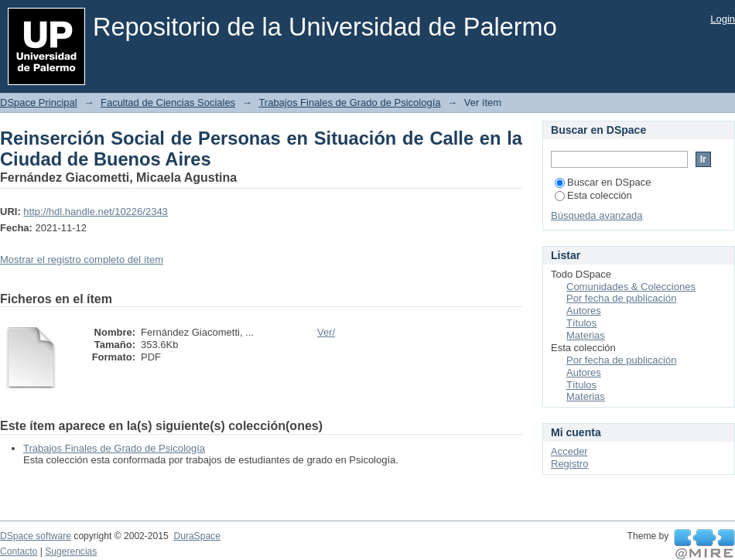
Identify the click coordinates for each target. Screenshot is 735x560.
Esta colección (593, 195)
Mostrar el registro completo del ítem (82, 260)
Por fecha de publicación (621, 298)
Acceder (569, 451)
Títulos (581, 323)
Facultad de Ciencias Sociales (168, 102)
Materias (586, 335)
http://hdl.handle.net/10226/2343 (96, 212)
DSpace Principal (39, 102)
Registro (569, 464)
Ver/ (326, 332)
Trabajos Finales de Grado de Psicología (349, 102)
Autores (584, 311)
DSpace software (36, 536)
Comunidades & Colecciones (631, 287)
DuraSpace (197, 536)
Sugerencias (71, 551)
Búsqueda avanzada (597, 215)
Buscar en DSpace (603, 182)
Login (723, 19)
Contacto (19, 551)
